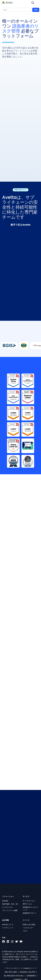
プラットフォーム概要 (10, 910)
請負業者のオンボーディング (30, 909)
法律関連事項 (31, 976)
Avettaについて (8, 925)
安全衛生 (5, 901)
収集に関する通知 (11, 972)
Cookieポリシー (29, 968)
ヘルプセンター (28, 928)
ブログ (25, 931)
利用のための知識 (29, 925)
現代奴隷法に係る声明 (27, 972)
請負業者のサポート (30, 913)
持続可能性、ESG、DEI (10, 904)
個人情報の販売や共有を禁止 (14, 976)
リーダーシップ (8, 928)
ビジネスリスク (8, 907)
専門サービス (27, 904)
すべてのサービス (29, 901)
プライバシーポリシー (13, 968)
